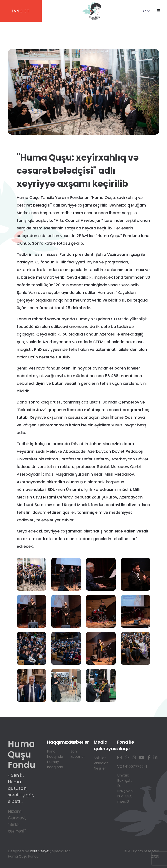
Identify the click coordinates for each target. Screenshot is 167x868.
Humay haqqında (55, 764)
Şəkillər (100, 758)
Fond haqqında (55, 754)
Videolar (101, 763)
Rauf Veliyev (40, 851)
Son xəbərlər (78, 754)
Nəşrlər (100, 768)
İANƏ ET (21, 11)
